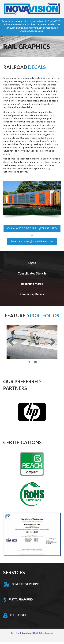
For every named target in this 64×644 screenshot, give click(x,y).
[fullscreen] (35, 362)
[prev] (11, 342)
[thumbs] (29, 362)
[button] (32, 229)
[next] (53, 342)
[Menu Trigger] (59, 4)
